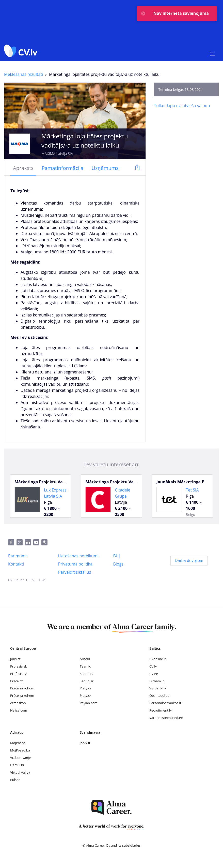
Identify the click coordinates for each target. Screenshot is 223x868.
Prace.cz (17, 681)
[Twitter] (21, 543)
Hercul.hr (17, 765)
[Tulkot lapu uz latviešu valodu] (182, 106)
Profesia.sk (19, 666)
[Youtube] (37, 543)
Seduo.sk (87, 681)
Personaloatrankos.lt (165, 703)
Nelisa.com (19, 710)
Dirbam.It (157, 681)
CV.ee (154, 674)
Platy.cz (85, 688)
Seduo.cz (87, 674)
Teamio (85, 666)
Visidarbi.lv (158, 688)
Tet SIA (192, 490)
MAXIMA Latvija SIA (57, 154)
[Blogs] (118, 564)
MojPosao (18, 743)
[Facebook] (12, 543)
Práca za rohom (22, 688)
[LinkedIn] (29, 543)
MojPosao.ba (20, 750)
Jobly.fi (85, 743)
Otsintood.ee (159, 696)
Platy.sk (86, 696)
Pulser (15, 780)
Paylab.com (89, 703)
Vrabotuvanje (20, 758)
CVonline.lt (158, 659)
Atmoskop (18, 703)
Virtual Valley (20, 772)
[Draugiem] (45, 543)
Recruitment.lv (161, 710)
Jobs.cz (15, 659)
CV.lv (153, 666)
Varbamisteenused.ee (166, 718)
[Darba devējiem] (189, 561)
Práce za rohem (22, 696)
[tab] (23, 168)
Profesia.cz (18, 674)
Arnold (85, 659)
